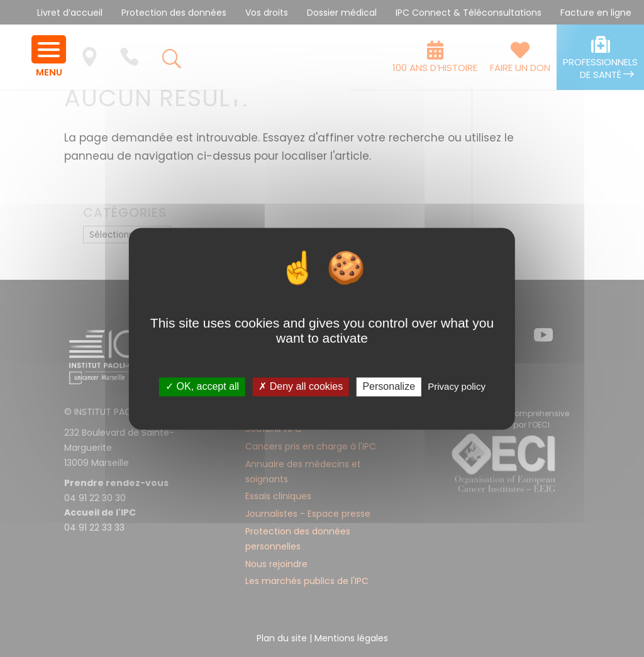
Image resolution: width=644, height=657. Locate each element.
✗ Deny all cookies (301, 387)
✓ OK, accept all (202, 387)
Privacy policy (457, 387)
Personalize (389, 387)
